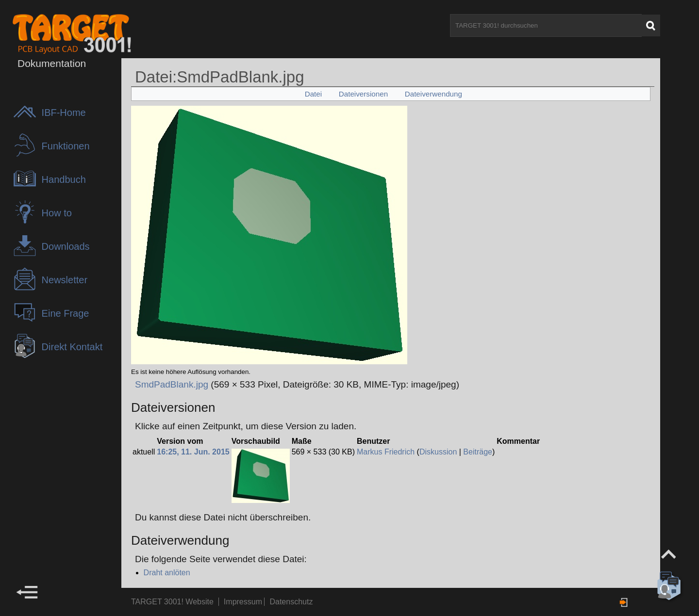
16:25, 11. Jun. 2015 (193, 452)
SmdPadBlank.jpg (172, 384)
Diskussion (438, 452)
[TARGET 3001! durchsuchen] (546, 25)
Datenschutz (291, 602)
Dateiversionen (363, 94)
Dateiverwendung (433, 94)
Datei (313, 94)
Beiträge (478, 452)
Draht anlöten (167, 573)
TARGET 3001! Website (172, 602)
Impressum (244, 602)
